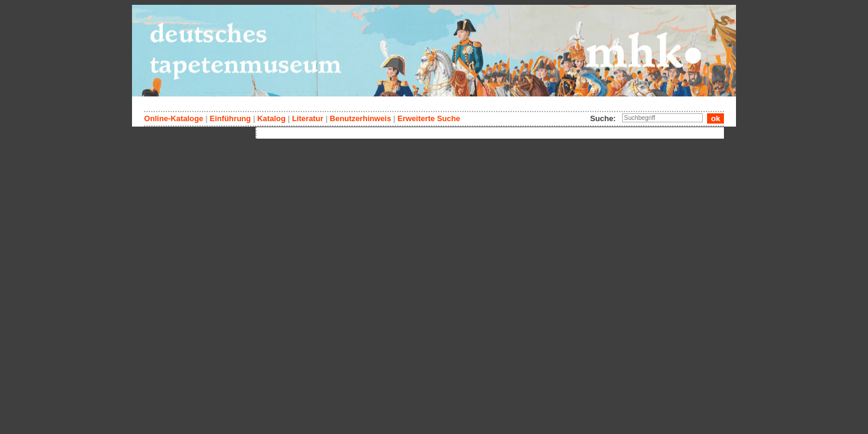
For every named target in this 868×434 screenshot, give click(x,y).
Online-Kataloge (174, 118)
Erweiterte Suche (429, 118)
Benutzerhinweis (360, 118)
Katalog (272, 118)
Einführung (230, 118)
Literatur (307, 118)
